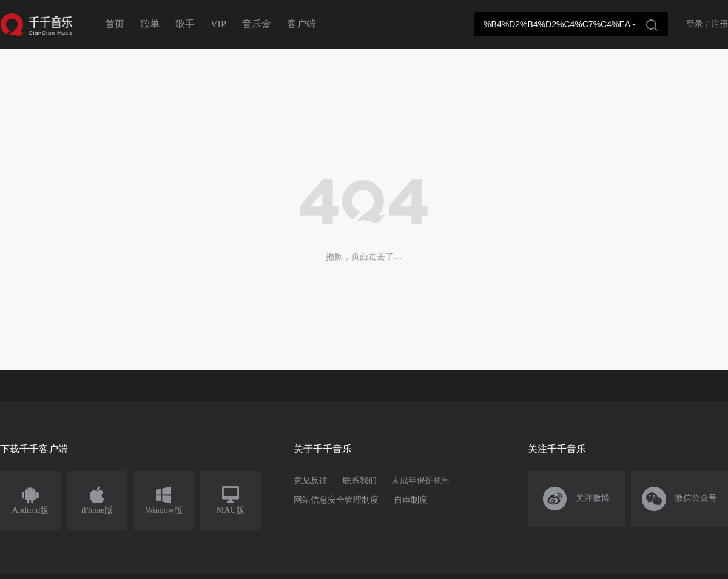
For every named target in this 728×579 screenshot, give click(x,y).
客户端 (302, 24)
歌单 (150, 24)
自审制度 (411, 500)
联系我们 (360, 480)
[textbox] (571, 24)
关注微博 (577, 499)
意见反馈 (311, 480)
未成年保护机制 (421, 480)
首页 (115, 24)
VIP (218, 24)
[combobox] (571, 24)
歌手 (185, 24)
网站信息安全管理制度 (336, 500)
